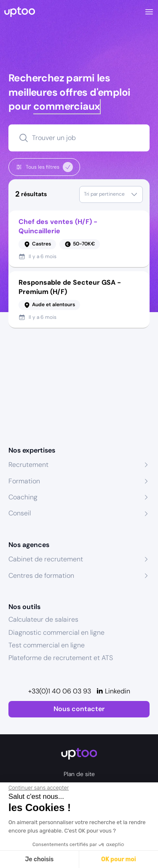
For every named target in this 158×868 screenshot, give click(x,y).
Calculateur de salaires (43, 619)
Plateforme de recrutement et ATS (61, 658)
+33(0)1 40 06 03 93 (60, 691)
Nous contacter (79, 709)
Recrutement (28, 465)
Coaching (23, 497)
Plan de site (79, 774)
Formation (24, 481)
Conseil (20, 513)
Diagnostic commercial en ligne (56, 632)
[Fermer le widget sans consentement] (39, 788)
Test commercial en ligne (47, 645)
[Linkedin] (113, 691)
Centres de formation (41, 576)
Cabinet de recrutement (46, 559)
